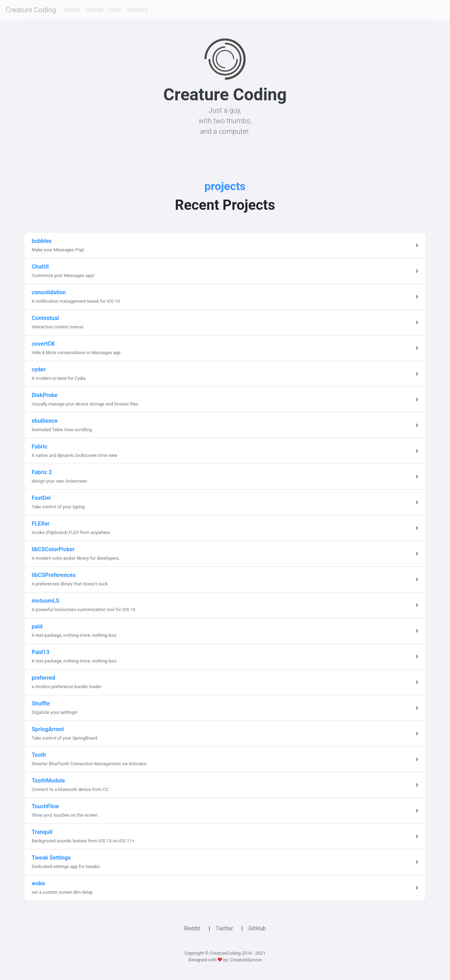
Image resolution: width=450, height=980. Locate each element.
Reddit (192, 928)
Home (72, 10)
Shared (94, 10)
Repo (115, 10)
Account (137, 10)
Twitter (224, 928)
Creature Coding (31, 10)
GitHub (257, 928)
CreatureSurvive (246, 960)
